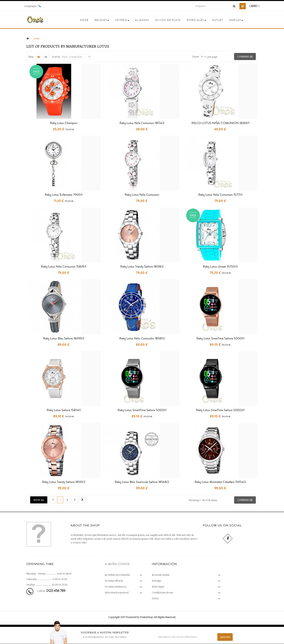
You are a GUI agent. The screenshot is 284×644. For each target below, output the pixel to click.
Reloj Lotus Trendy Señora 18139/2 (64, 482)
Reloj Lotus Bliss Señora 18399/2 (64, 338)
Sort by (56, 57)
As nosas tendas (161, 575)
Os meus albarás (114, 581)
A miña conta (117, 564)
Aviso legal (158, 587)
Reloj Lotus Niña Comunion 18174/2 (142, 123)
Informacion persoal (117, 592)
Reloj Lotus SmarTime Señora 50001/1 (220, 338)
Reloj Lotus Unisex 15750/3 (220, 267)
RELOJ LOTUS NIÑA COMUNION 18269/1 (220, 123)
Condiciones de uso (163, 592)
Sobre (155, 598)
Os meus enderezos (115, 587)
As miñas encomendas (117, 575)
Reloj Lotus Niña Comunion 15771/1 (220, 195)
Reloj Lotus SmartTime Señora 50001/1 (142, 410)
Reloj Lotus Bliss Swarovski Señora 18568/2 (142, 482)
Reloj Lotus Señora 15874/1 (64, 410)
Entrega (156, 581)
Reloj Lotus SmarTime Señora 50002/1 (220, 410)
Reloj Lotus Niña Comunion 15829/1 (64, 267)
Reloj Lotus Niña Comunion (142, 195)
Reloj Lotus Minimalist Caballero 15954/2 (220, 482)
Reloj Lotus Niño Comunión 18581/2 (142, 338)
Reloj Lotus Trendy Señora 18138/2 (142, 267)
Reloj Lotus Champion (64, 123)
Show (196, 57)
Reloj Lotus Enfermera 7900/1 (64, 195)
